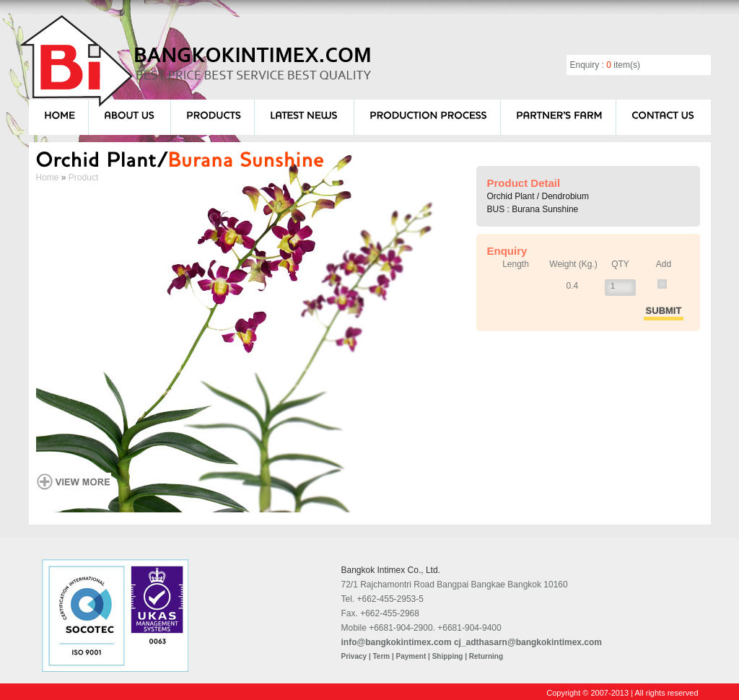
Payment (411, 656)
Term (381, 656)
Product (83, 178)
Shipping (448, 656)
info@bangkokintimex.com (397, 642)
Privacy (354, 656)
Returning (486, 656)
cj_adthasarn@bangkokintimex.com (528, 642)
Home (48, 178)
